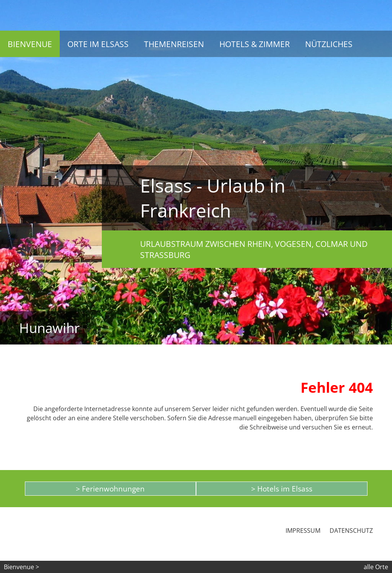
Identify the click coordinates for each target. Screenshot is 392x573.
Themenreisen (174, 44)
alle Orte (376, 567)
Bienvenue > (21, 567)
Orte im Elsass (98, 44)
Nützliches (329, 44)
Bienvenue (30, 44)
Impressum (303, 531)
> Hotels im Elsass (282, 489)
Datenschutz (351, 531)
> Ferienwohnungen (110, 489)
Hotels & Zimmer (255, 44)
